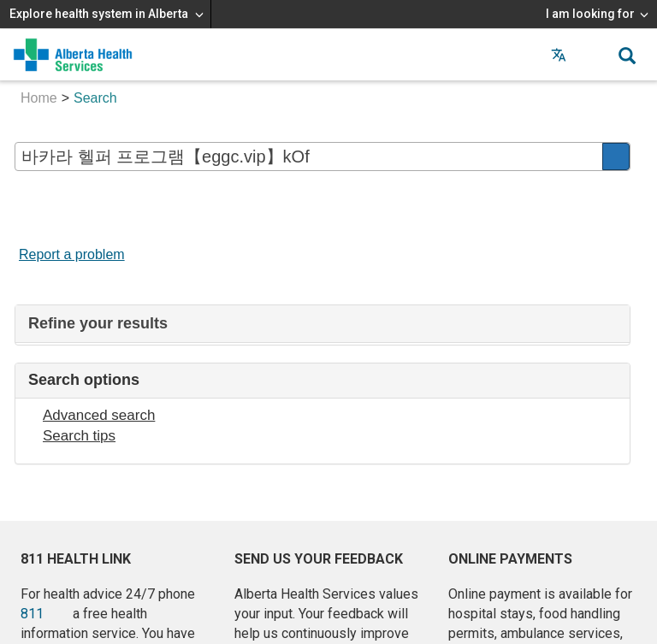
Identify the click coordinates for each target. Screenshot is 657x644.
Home (39, 98)
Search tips (79, 436)
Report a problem (72, 254)
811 (32, 614)
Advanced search (99, 415)
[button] (593, 55)
